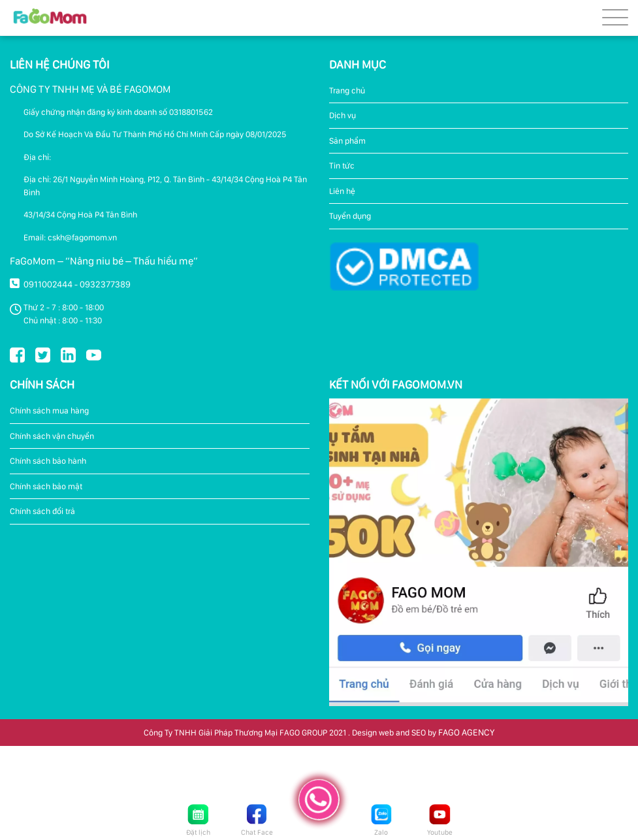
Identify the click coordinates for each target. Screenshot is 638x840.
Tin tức (342, 166)
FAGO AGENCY (466, 732)
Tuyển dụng (350, 216)
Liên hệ (342, 191)
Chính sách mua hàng (49, 411)
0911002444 (48, 284)
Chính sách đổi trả (42, 511)
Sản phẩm (347, 141)
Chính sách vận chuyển (52, 436)
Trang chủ (347, 90)
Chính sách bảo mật (46, 486)
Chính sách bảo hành (48, 461)
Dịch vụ (343, 115)
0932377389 (105, 284)
